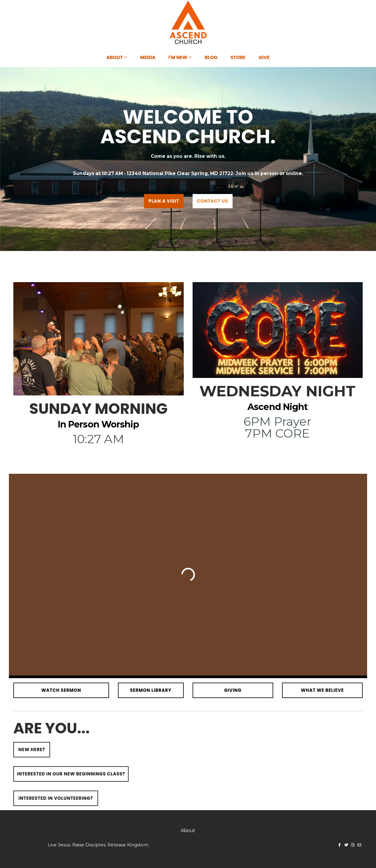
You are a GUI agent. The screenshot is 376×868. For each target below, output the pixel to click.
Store (238, 57)
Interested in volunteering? (56, 798)
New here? (32, 749)
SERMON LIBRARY (151, 690)
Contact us (213, 201)
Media (148, 57)
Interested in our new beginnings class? (71, 774)
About (117, 57)
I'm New (180, 57)
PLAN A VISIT (164, 201)
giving (233, 690)
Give (264, 57)
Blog (211, 57)
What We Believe (322, 690)
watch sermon (61, 690)
